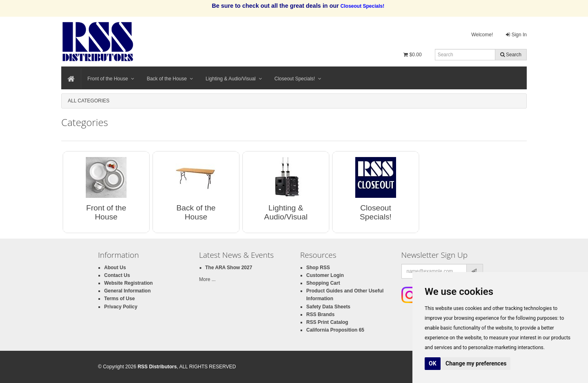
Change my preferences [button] (476, 363)
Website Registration (128, 283)
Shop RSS (318, 268)
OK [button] (433, 363)
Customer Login (325, 275)
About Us (115, 268)
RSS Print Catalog (327, 322)
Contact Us (117, 275)
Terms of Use (119, 299)
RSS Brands (320, 314)
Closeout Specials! (298, 79)
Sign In (516, 35)
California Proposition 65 (335, 330)
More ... (208, 279)
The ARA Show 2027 (229, 268)
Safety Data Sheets (328, 307)
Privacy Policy (121, 307)
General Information (127, 291)
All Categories (89, 101)
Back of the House (170, 79)
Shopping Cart (323, 283)
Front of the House (111, 79)
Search (511, 55)
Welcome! (482, 35)
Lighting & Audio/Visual (234, 79)
